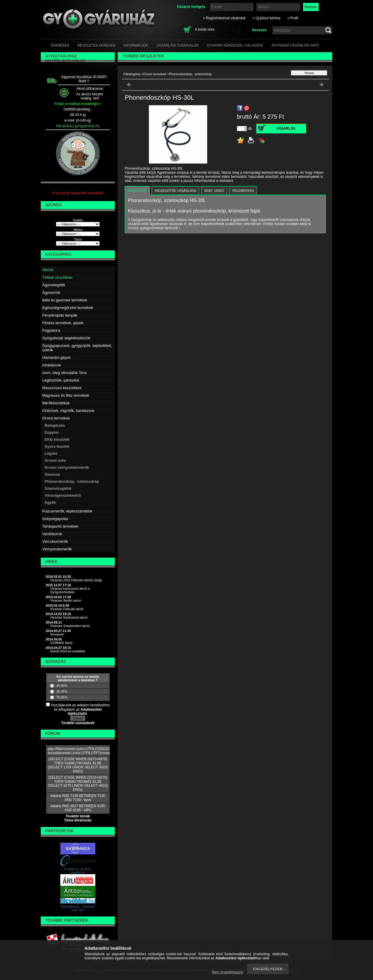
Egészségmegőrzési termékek (68, 308)
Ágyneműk (51, 293)
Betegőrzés (55, 425)
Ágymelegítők (54, 285)
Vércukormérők (55, 541)
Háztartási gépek (57, 358)
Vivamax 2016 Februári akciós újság (76, 580)
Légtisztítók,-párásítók (61, 380)
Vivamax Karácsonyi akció (69, 617)
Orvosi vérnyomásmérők (67, 467)
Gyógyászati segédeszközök (66, 338)
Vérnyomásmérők (57, 549)
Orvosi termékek (56, 418)
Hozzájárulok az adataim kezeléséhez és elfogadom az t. (80, 709)
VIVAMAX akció (61, 643)
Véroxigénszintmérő (63, 495)
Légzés (51, 453)
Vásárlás (286, 129)
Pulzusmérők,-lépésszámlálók (67, 511)
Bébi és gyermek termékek (65, 300)
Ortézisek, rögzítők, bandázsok (68, 411)
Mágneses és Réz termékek (66, 395)
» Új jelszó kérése (266, 18)
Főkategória (132, 74)
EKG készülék (57, 439)
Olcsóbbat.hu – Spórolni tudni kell (78, 908)
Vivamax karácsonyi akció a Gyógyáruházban (70, 590)
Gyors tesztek (57, 446)
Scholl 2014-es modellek (68, 651)
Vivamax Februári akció (67, 609)
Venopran (57, 634)
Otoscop (52, 474)
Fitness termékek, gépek (63, 323)
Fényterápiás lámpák (60, 315)
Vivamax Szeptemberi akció (70, 626)
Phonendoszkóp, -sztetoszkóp (72, 481)
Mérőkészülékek (56, 403)
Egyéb (50, 502)
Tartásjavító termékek (60, 526)
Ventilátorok (52, 534)
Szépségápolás (55, 519)
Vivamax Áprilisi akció (66, 600)
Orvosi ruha (55, 460)
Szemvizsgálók (58, 488)
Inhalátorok (52, 365)
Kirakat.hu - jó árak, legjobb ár (78, 871)
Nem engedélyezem (227, 972)
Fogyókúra (51, 330)
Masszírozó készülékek (62, 388)
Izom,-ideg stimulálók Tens (65, 373)
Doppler (52, 432)
